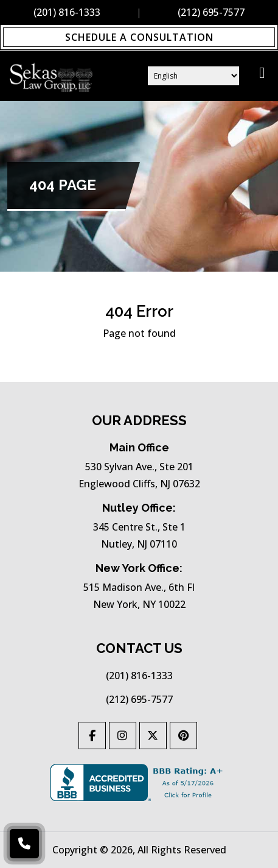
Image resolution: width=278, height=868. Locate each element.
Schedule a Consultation (139, 37)
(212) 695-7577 (211, 12)
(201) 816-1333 (67, 12)
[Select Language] (193, 76)
